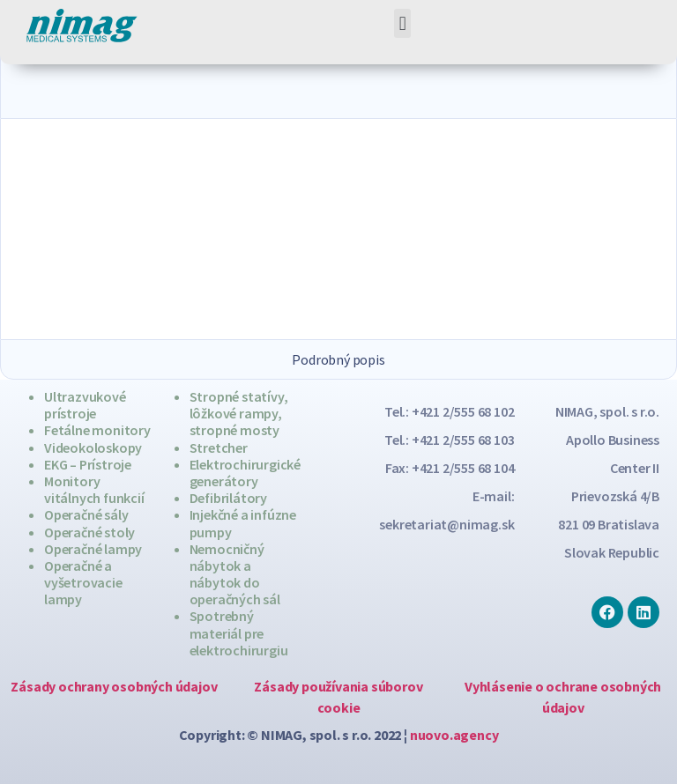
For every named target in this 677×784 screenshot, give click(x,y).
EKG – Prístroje (88, 464)
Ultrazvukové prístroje (85, 405)
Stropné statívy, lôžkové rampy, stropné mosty (239, 413)
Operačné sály (86, 514)
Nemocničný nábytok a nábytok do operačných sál (235, 574)
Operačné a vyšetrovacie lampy (83, 582)
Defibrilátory (228, 498)
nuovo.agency (454, 735)
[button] (402, 23)
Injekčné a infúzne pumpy (243, 523)
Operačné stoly (89, 532)
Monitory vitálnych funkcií (94, 489)
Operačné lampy (93, 549)
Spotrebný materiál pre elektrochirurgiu (239, 632)
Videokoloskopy (93, 447)
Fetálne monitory (97, 430)
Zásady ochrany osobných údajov (114, 686)
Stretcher (219, 447)
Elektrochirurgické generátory (245, 473)
